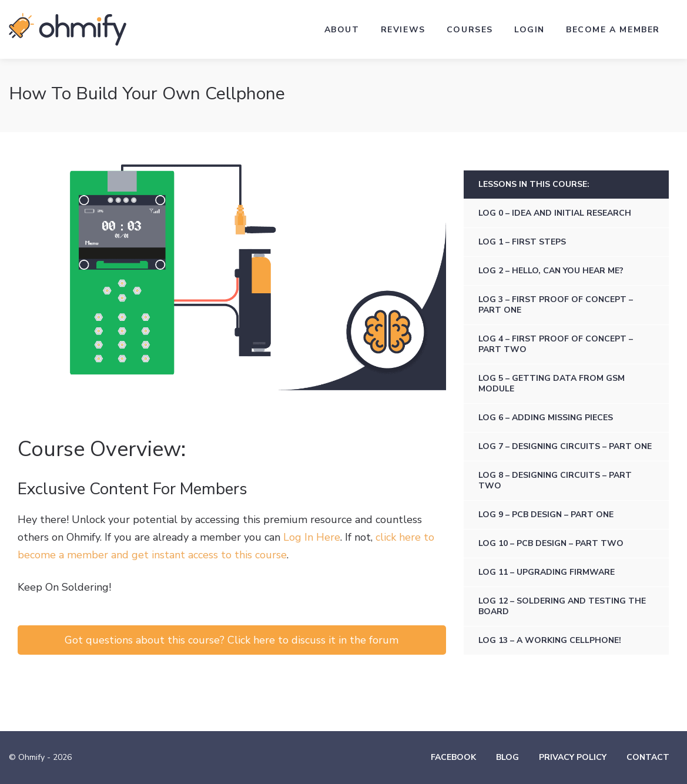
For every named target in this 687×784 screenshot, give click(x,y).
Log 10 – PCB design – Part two (551, 543)
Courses (470, 30)
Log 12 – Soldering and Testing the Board (562, 606)
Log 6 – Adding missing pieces (546, 418)
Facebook (453, 757)
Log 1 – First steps (522, 242)
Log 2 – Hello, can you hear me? (551, 271)
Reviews (403, 30)
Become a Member (613, 30)
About (342, 30)
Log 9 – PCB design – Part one (546, 515)
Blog (507, 757)
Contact (648, 757)
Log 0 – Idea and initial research (555, 213)
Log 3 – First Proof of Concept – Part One (556, 305)
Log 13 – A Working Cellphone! (550, 640)
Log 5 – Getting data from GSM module (552, 383)
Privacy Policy (573, 757)
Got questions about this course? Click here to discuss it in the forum (232, 640)
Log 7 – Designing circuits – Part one (565, 446)
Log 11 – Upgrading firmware (547, 572)
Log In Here (312, 537)
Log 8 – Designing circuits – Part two (555, 480)
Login (530, 30)
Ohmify (68, 29)
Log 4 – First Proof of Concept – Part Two (556, 344)
